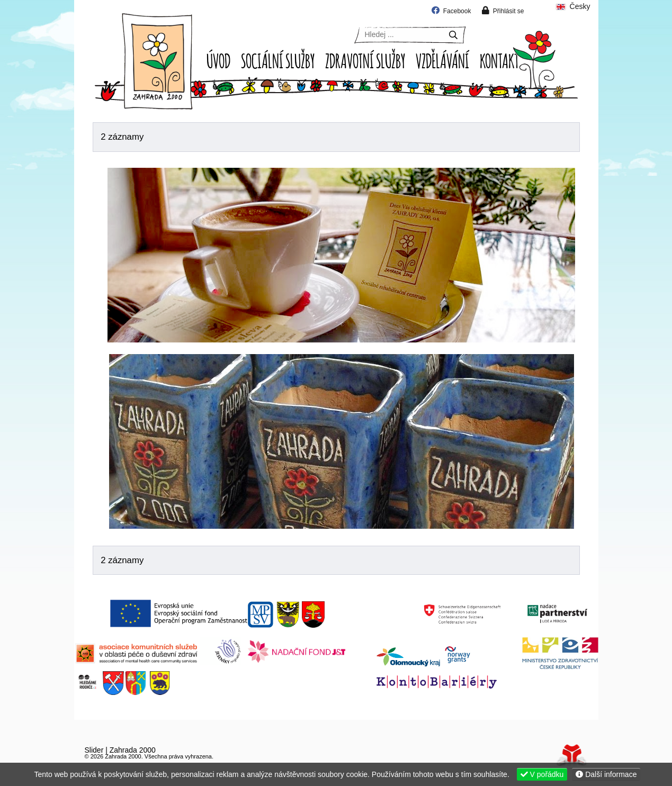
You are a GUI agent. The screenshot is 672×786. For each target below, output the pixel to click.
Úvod (157, 61)
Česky (572, 7)
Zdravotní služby (365, 60)
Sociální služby (278, 60)
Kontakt (499, 60)
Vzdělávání (442, 60)
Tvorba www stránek (572, 755)
